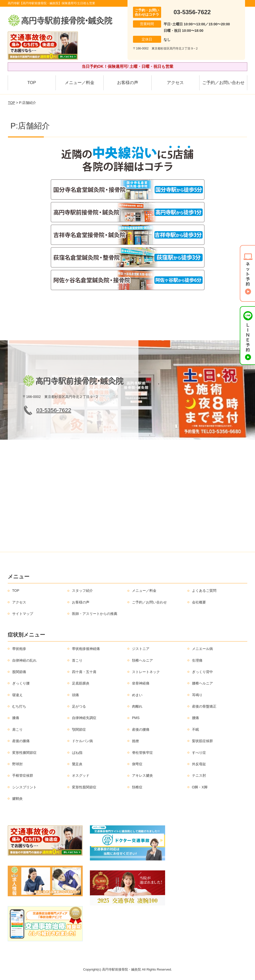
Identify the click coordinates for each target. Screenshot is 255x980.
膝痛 (16, 718)
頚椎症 (137, 787)
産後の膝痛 (21, 741)
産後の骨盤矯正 (204, 706)
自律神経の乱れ (24, 660)
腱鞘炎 (17, 799)
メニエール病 (202, 649)
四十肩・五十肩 (84, 672)
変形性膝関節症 (24, 753)
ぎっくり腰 (21, 683)
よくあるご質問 (204, 591)
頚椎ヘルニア (142, 660)
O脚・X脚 (200, 787)
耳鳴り (197, 695)
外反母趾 (199, 764)
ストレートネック (146, 672)
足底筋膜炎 (81, 683)
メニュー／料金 (80, 83)
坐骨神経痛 (141, 683)
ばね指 (77, 753)
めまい (137, 695)
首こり (77, 660)
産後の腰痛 (141, 729)
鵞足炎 (77, 764)
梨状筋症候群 (202, 741)
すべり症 (199, 753)
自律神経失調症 (84, 718)
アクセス (175, 83)
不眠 (195, 729)
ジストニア (141, 649)
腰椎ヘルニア (202, 683)
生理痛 (197, 660)
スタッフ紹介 (82, 591)
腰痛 (195, 718)
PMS (136, 718)
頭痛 (75, 695)
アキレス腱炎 (142, 775)
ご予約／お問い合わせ (223, 83)
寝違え (17, 695)
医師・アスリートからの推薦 (95, 614)
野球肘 (17, 764)
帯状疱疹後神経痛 (86, 649)
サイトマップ (23, 614)
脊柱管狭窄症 (142, 753)
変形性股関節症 (84, 787)
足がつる (79, 706)
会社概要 (199, 602)
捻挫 (135, 741)
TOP (32, 83)
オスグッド (81, 775)
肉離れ (137, 706)
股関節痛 (19, 672)
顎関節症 (79, 729)
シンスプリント (24, 787)
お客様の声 (128, 83)
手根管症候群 (23, 775)
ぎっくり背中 (202, 672)
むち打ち (19, 706)
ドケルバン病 (82, 741)
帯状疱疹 (19, 649)
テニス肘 (199, 775)
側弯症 (137, 764)
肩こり (17, 729)
